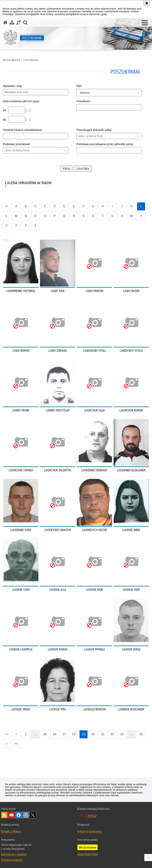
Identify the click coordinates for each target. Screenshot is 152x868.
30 (93, 734)
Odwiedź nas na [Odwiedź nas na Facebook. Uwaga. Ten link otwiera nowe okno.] (19, 815)
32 (112, 734)
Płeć (79, 86)
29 (84, 734)
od (5, 110)
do (5, 120)
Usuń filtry (83, 169)
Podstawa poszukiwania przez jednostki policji (105, 144)
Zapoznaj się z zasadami (14, 854)
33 (122, 734)
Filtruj (66, 169)
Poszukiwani (31, 60)
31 (103, 734)
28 (74, 734)
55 (141, 734)
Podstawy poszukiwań (16, 144)
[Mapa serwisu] (12, 22)
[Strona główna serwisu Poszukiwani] (5, 22)
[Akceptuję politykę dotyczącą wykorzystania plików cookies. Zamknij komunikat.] (147, 3)
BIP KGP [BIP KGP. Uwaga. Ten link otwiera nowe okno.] (92, 816)
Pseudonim (83, 101)
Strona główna (11, 60)
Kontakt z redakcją (11, 831)
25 (45, 734)
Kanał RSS (4, 815)
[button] (145, 23)
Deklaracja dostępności (89, 831)
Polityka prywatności (12, 860)
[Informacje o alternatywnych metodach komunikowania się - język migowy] (19, 22)
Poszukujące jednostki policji (94, 130)
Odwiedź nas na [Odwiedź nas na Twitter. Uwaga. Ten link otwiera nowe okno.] (33, 815)
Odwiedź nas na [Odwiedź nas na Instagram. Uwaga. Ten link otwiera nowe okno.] (26, 815)
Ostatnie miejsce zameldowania (22, 130)
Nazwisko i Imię (12, 86)
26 (55, 734)
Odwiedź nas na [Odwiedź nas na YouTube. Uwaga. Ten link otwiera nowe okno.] (11, 815)
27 (64, 734)
